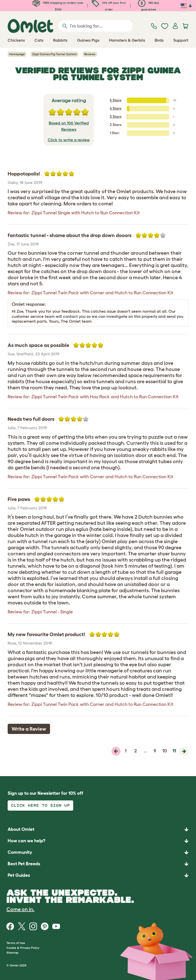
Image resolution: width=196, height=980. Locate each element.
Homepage (17, 54)
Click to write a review (69, 140)
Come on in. (20, 909)
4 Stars (115, 108)
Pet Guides (19, 875)
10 (165, 751)
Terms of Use (16, 943)
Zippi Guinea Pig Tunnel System (54, 54)
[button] (98, 875)
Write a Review (29, 729)
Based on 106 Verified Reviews (69, 126)
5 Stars (115, 100)
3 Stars (115, 116)
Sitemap (12, 953)
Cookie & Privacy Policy (23, 948)
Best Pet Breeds (24, 864)
